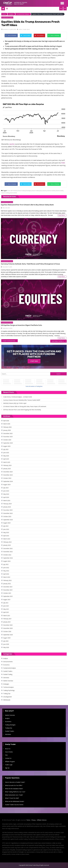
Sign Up (7, 768)
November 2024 (8, 475)
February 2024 (7, 504)
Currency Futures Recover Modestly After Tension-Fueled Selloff (22, 400)
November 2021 (8, 590)
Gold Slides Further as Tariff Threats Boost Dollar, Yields (59, 341)
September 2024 (8, 481)
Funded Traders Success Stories (14, 805)
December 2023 (8, 510)
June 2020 (6, 644)
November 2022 (8, 552)
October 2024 (7, 478)
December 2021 (8, 587)
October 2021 (7, 593)
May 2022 (6, 571)
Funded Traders (8, 671)
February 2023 (7, 542)
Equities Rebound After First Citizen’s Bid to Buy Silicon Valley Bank (27, 205)
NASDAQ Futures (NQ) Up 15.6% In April (15, 403)
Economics (6, 665)
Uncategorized (7, 697)
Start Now (34, 361)
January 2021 (7, 622)
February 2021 (7, 619)
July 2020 (6, 641)
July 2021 (6, 603)
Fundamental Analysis (7, 17)
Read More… (62, 215)
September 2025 (8, 443)
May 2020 (6, 647)
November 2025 (8, 437)
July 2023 (6, 526)
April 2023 (6, 536)
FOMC (63, 163)
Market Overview (8, 681)
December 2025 (8, 433)
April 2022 (6, 574)
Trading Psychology (9, 690)
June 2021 (6, 606)
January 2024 (7, 507)
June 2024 (6, 491)
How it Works (9, 752)
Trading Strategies (10, 725)
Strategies (6, 684)
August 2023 (7, 523)
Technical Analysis (8, 687)
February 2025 (7, 465)
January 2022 (7, 584)
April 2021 (6, 612)
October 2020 (7, 631)
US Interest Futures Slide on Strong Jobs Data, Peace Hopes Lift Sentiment (25, 406)
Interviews (6, 678)
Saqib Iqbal (26, 29)
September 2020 (8, 635)
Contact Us (8, 758)
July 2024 (6, 488)
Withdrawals (7, 700)
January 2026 (7, 430)
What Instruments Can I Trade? (14, 795)
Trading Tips (7, 694)
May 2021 (6, 609)
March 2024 (7, 501)
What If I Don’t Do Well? (12, 798)
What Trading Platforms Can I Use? (15, 792)
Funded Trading (8, 674)
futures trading (5, 193)
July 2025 (6, 449)
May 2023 (6, 532)
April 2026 (6, 421)
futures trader (60, 191)
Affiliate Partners (42, 820)
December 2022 (8, 548)
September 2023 (8, 520)
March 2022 (7, 577)
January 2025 (7, 469)
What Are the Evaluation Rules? (14, 789)
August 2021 (7, 600)
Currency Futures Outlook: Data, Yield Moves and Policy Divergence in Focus (30, 264)
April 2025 (6, 459)
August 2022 (7, 561)
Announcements (8, 662)
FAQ (6, 755)
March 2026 (7, 424)
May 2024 (6, 494)
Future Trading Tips (37, 191)
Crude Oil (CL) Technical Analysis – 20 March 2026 (18, 397)
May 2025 (6, 456)
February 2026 (7, 427)
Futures (45, 191)
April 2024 (6, 497)
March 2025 (7, 462)
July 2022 (6, 564)
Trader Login (9, 765)
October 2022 (7, 555)
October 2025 (7, 440)
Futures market (51, 191)
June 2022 (6, 568)
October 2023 (7, 516)
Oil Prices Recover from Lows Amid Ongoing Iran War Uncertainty (22, 410)
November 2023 (8, 513)
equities (12, 144)
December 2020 (8, 625)
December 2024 (8, 472)
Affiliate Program (10, 762)
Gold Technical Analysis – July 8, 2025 (11, 341)
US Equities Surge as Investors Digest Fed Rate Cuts (21, 325)
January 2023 (7, 545)
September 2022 (8, 558)
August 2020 (7, 638)
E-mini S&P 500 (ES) (12, 191)
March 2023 (7, 539)
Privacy (34, 820)
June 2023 (6, 529)
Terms (28, 820)
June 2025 (6, 453)
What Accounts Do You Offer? (14, 785)
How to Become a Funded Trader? (15, 782)
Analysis (6, 658)
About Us (8, 749)
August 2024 (7, 485)
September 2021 (8, 596)
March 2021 (7, 616)
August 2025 (7, 446)
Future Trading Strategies (24, 191)
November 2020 (8, 628)
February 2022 (7, 580)
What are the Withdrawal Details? (15, 801)
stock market (13, 193)
